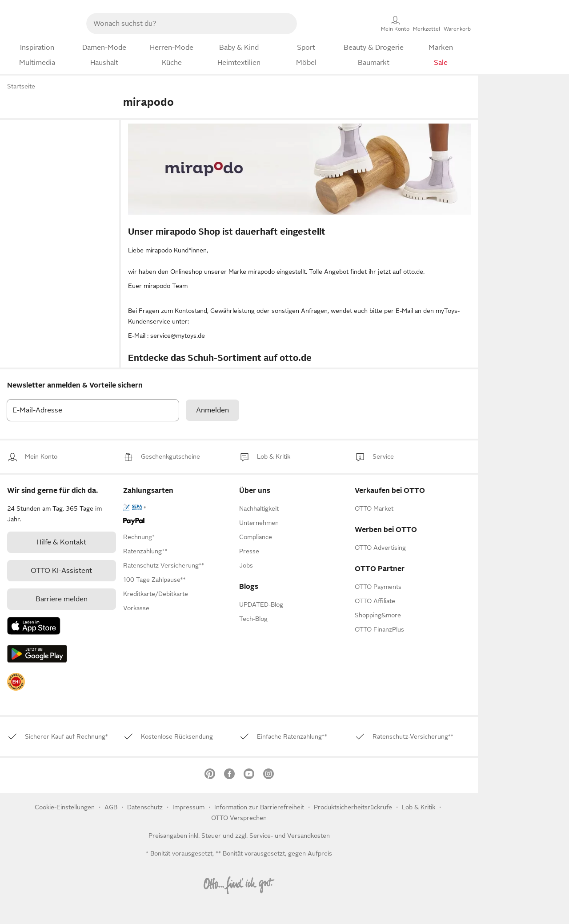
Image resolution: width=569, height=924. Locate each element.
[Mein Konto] (395, 24)
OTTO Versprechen (239, 818)
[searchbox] (181, 24)
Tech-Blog (253, 619)
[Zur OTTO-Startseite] (39, 24)
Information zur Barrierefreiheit (259, 807)
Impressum (188, 807)
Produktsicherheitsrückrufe (353, 807)
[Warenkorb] (457, 24)
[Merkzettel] (427, 24)
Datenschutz (146, 807)
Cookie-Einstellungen (65, 807)
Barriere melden (62, 599)
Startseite (21, 86)
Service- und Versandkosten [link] (290, 836)
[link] (41, 457)
